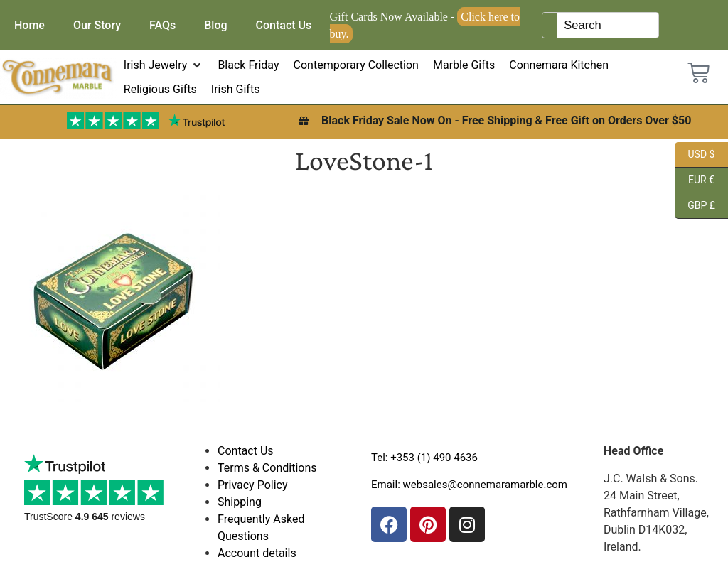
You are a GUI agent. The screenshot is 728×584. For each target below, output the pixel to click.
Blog (215, 25)
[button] (164, 65)
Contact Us (284, 25)
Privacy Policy (253, 485)
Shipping (240, 502)
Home (30, 25)
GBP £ (695, 206)
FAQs (162, 25)
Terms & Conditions (267, 468)
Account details (257, 553)
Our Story (97, 25)
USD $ (695, 155)
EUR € (695, 180)
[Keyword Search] (607, 25)
